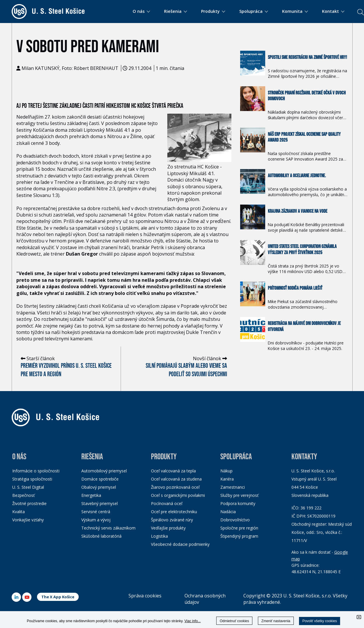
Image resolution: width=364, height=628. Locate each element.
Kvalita (19, 512)
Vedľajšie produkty (168, 528)
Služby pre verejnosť (239, 495)
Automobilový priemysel (104, 471)
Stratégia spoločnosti (32, 479)
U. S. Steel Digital (28, 487)
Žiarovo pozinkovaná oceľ (175, 487)
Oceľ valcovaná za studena (176, 479)
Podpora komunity (238, 503)
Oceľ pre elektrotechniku (174, 512)
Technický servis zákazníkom (108, 528)
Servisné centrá (96, 512)
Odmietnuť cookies (234, 621)
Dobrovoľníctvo (235, 520)
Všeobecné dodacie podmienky (180, 544)
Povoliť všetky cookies (320, 621)
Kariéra (227, 479)
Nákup (226, 471)
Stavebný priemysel (100, 503)
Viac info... (193, 621)
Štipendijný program (239, 536)
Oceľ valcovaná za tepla (173, 471)
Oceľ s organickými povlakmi (178, 495)
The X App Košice (58, 597)
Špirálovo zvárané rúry (172, 520)
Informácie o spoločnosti (36, 471)
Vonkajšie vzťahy (28, 520)
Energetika (91, 495)
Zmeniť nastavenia (276, 621)
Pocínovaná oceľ (167, 503)
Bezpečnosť (23, 495)
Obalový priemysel (99, 487)
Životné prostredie (29, 503)
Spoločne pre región (239, 528)
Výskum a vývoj (96, 520)
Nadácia (228, 512)
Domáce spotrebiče (100, 479)
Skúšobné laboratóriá (101, 536)
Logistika (159, 536)
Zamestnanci (233, 487)
